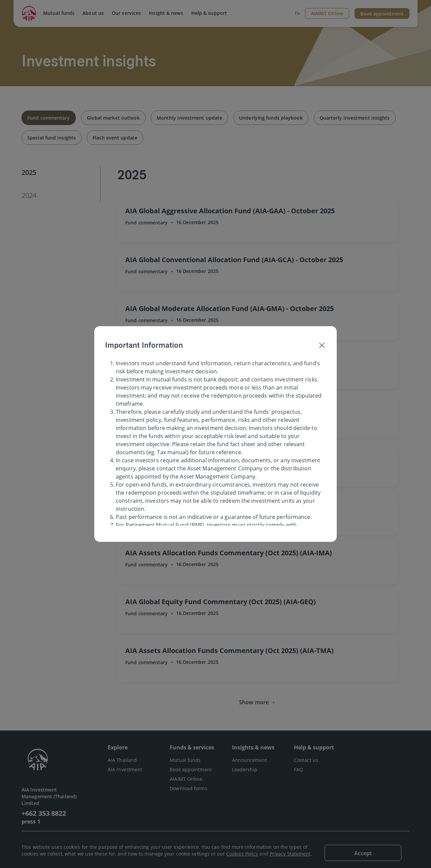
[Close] (322, 345)
